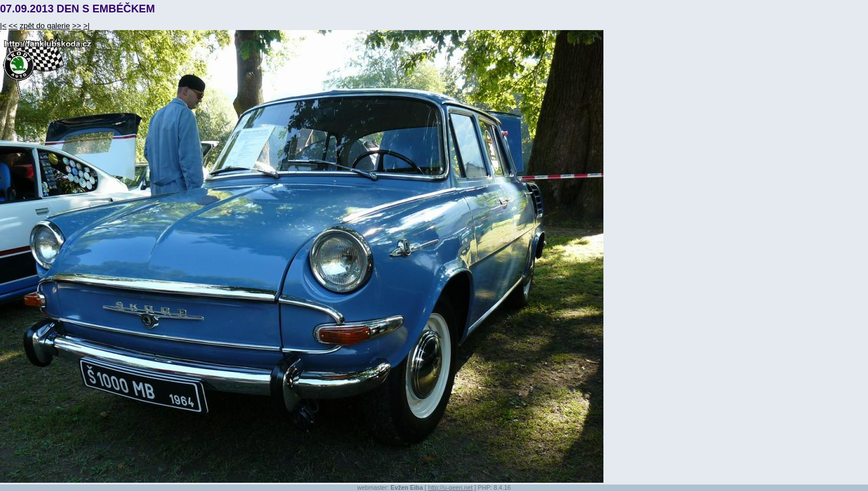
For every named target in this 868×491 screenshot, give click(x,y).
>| (86, 26)
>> (76, 26)
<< (13, 26)
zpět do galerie (44, 26)
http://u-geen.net (450, 488)
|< (3, 26)
